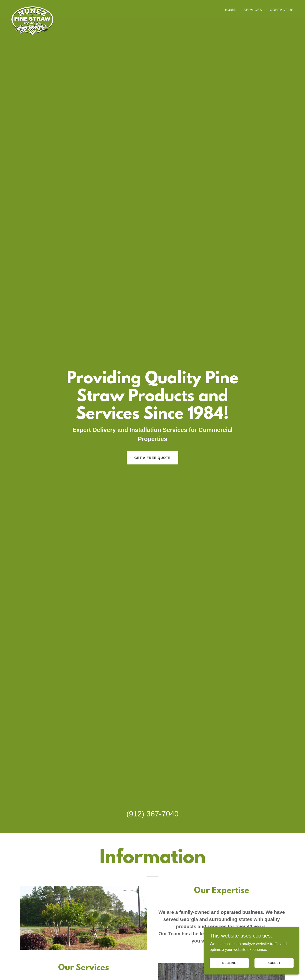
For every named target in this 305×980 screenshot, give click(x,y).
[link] (32, 8)
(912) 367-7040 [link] (153, 814)
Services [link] (253, 10)
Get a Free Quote (153, 458)
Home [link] (230, 10)
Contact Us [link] (282, 10)
